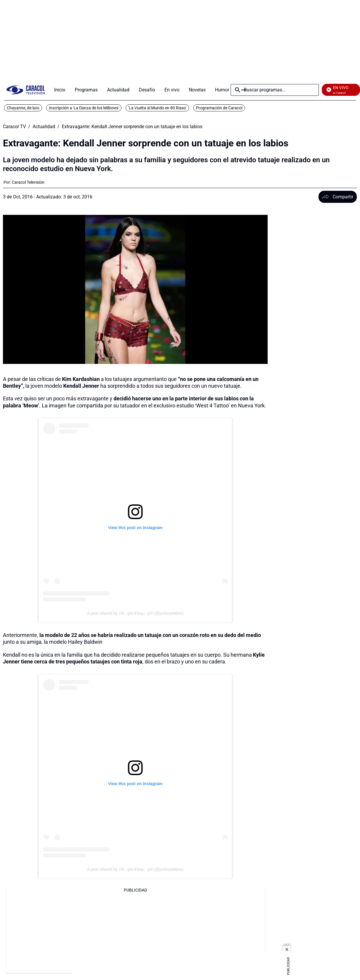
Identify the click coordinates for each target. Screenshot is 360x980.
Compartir (338, 197)
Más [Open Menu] (244, 90)
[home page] (26, 90)
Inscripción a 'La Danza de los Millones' (84, 108)
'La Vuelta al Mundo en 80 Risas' (157, 108)
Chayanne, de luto (23, 108)
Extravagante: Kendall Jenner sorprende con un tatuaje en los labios (132, 127)
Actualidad (44, 127)
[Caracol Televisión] (28, 182)
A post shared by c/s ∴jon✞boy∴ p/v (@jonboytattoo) (135, 613)
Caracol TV (14, 127)
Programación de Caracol (219, 108)
